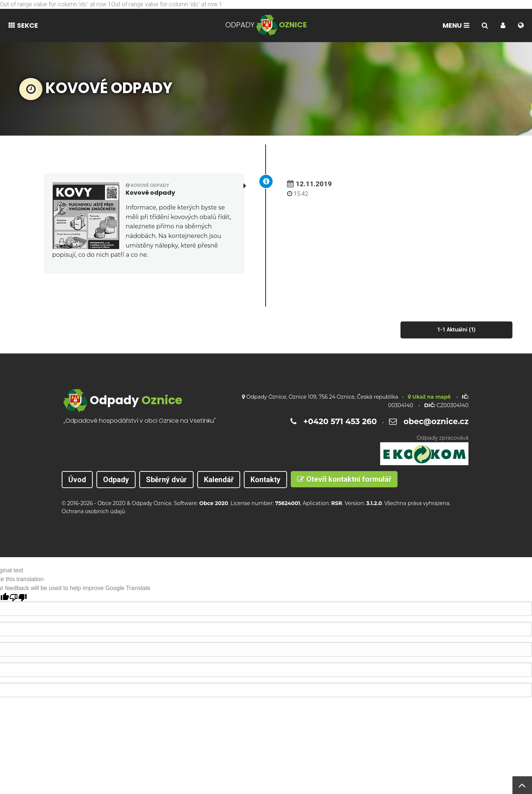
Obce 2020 (112, 503)
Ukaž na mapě (429, 397)
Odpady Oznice (151, 503)
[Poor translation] (18, 597)
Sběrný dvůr (166, 480)
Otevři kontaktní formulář (344, 479)
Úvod (77, 480)
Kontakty (265, 480)
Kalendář (219, 480)
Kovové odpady (147, 185)
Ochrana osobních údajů (93, 511)
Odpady (116, 480)
